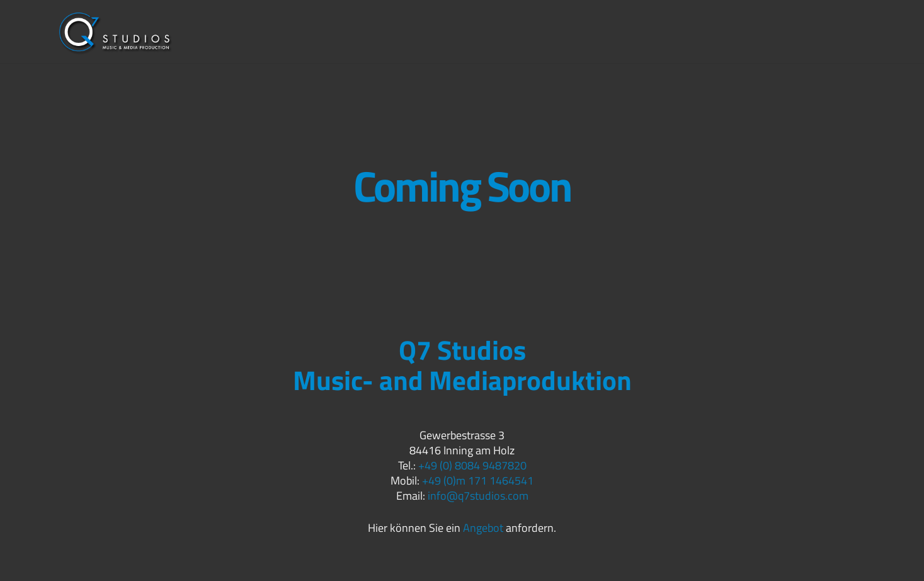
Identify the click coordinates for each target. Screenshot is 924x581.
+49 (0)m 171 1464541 (478, 480)
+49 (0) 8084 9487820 (472, 465)
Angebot (483, 528)
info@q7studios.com (478, 496)
